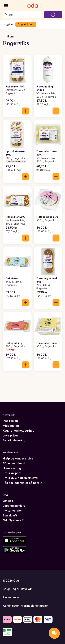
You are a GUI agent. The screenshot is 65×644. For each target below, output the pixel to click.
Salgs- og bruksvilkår (17, 589)
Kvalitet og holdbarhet (18, 431)
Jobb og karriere (14, 506)
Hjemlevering (12, 468)
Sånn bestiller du (15, 463)
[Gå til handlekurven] (53, 15)
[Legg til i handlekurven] (25, 111)
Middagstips (11, 426)
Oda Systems (14, 520)
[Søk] (6, 15)
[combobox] (24, 15)
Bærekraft (10, 515)
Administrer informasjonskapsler (25, 606)
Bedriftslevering (14, 440)
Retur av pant (12, 473)
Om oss (8, 501)
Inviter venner (12, 511)
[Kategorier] (6, 6)
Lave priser (10, 435)
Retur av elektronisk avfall (21, 478)
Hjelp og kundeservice (18, 458)
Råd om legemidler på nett (23, 483)
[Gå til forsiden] (33, 6)
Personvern (11, 597)
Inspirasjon (10, 421)
